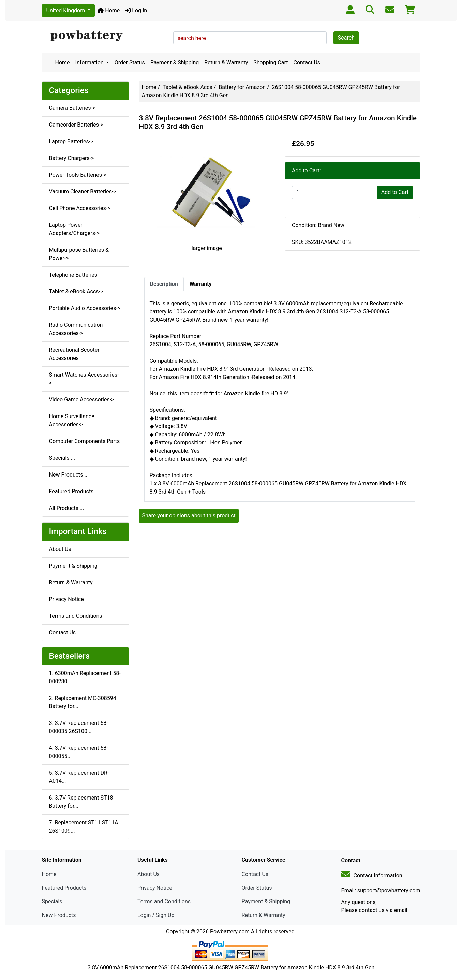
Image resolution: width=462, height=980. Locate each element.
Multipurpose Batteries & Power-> (79, 254)
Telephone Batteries (73, 275)
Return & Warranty (226, 63)
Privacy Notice (66, 599)
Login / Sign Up (156, 915)
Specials (52, 901)
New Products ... (69, 475)
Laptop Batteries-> (71, 141)
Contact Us (307, 63)
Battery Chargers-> (72, 158)
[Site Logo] (105, 36)
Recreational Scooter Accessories (74, 354)
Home (109, 10)
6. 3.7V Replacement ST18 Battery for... (81, 802)
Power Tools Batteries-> (78, 175)
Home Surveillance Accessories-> (72, 420)
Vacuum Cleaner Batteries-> (83, 192)
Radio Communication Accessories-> (76, 329)
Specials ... (62, 458)
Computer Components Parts (85, 441)
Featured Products (64, 888)
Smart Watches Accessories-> (84, 379)
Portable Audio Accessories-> (85, 308)
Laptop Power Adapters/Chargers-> (74, 229)
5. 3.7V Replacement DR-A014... (79, 777)
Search (346, 38)
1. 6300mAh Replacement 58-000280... (85, 677)
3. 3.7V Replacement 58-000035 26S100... (79, 727)
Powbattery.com (230, 931)
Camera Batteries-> (72, 108)
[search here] (250, 38)
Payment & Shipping (175, 63)
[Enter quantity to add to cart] (334, 192)
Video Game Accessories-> (82, 400)
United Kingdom (66, 10)
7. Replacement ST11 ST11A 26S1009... (84, 827)
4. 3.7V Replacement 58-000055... (79, 752)
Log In (136, 10)
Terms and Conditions (76, 616)
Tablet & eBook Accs (188, 87)
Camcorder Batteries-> (76, 125)
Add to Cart (395, 192)
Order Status (130, 63)
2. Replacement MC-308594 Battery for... (83, 702)
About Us (60, 549)
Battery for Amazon (242, 87)
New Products (59, 915)
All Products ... (67, 508)
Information (90, 63)
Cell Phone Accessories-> (80, 208)
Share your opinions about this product (189, 516)
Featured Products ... (74, 491)
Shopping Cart (271, 63)
